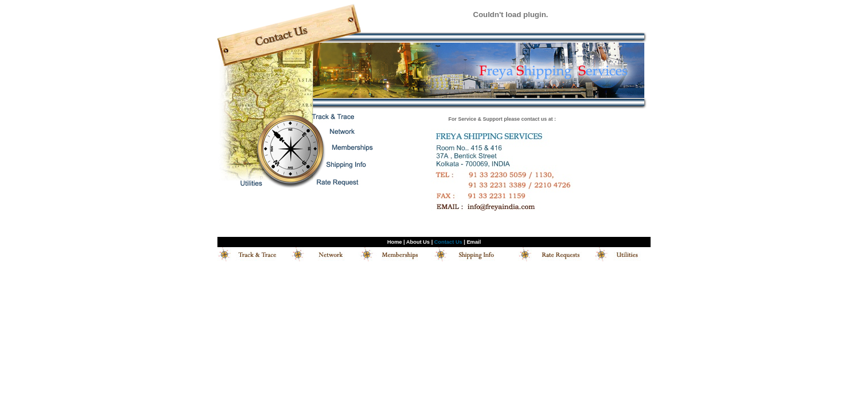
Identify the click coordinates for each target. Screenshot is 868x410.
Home (394, 242)
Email (474, 242)
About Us (418, 242)
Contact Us (448, 242)
